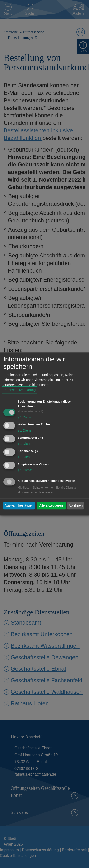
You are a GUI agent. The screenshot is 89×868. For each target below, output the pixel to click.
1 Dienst (25, 417)
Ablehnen (76, 505)
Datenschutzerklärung (19, 390)
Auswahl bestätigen (19, 505)
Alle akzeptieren (51, 505)
